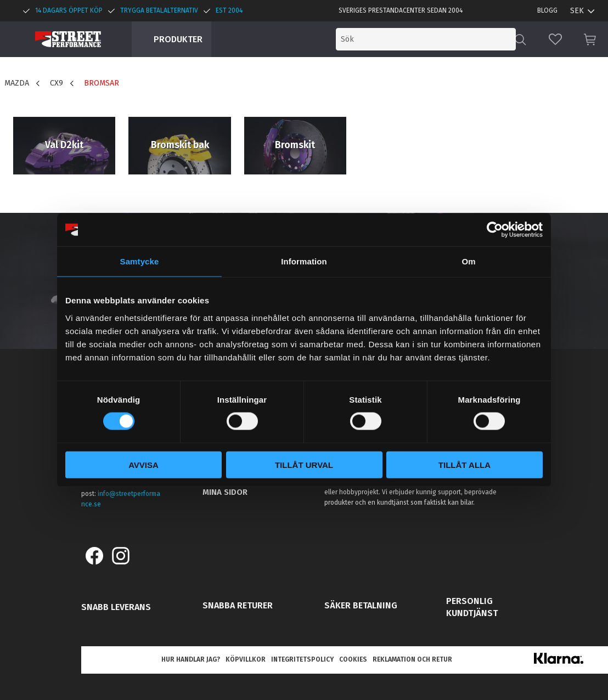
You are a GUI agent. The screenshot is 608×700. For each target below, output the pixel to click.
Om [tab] (468, 261)
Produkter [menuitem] (178, 39)
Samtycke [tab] (140, 261)
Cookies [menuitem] (353, 659)
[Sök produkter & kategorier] (426, 39)
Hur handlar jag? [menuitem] (191, 659)
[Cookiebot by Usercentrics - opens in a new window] (495, 230)
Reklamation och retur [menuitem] (412, 659)
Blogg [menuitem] (547, 10)
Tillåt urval (304, 464)
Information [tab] (304, 261)
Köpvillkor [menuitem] (246, 659)
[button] (555, 39)
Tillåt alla (465, 464)
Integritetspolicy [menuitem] (302, 659)
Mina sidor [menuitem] (225, 492)
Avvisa (143, 464)
